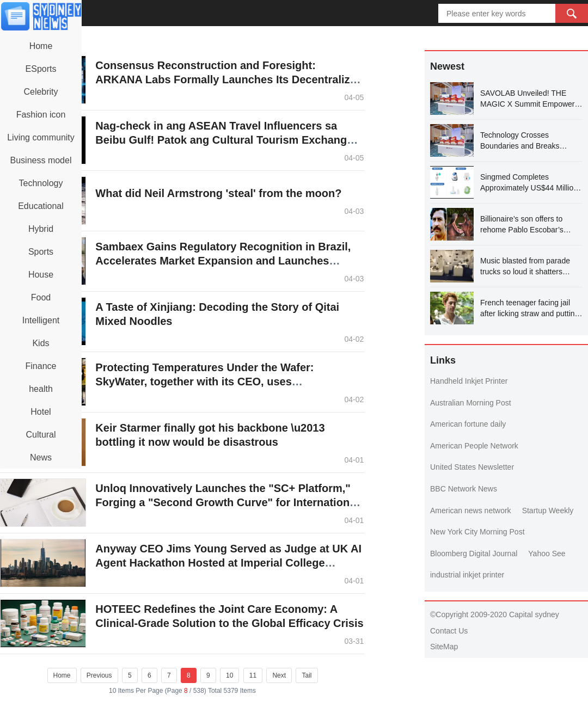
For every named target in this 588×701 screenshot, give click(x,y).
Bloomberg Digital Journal (474, 554)
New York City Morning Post (477, 532)
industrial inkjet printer (467, 575)
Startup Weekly (548, 511)
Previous (99, 675)
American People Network (474, 446)
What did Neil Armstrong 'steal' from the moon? (218, 193)
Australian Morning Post (471, 403)
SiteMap (444, 647)
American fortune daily (468, 424)
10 (229, 675)
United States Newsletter (472, 467)
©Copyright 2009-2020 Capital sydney (495, 614)
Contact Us (449, 631)
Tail (307, 675)
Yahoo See (547, 554)
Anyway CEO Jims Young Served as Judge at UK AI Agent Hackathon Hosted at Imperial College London (228, 563)
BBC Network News (464, 489)
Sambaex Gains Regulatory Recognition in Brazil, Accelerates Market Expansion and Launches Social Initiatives (223, 261)
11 (253, 675)
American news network (471, 511)
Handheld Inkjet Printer (469, 381)
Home (62, 675)
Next (279, 675)
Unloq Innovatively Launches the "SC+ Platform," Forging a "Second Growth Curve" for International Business (227, 502)
